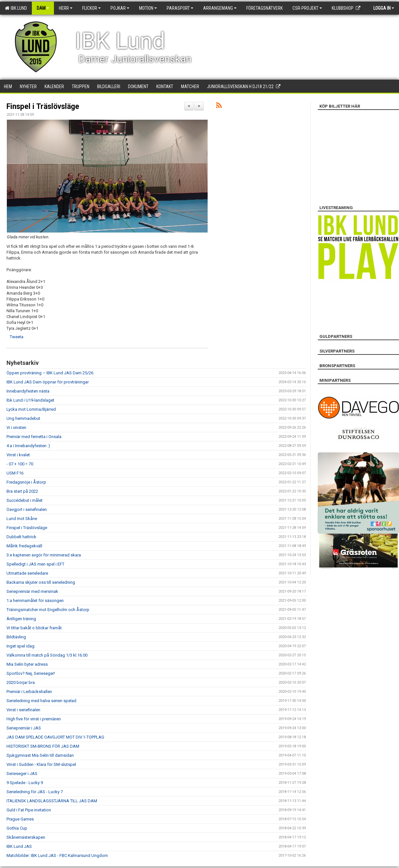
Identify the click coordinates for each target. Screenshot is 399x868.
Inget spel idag (20, 646)
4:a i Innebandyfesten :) (28, 446)
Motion (148, 8)
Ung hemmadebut (23, 418)
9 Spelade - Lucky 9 (25, 783)
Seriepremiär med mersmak (32, 591)
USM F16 (15, 473)
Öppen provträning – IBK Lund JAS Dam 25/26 (50, 373)
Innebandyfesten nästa (28, 391)
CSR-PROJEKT (307, 8)
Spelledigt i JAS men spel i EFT (35, 564)
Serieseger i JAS (22, 774)
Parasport (180, 8)
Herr (66, 8)
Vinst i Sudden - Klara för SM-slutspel (41, 764)
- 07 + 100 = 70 (20, 464)
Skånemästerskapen (26, 837)
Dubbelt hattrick (21, 537)
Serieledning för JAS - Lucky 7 (35, 792)
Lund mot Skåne (22, 519)
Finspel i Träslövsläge (43, 107)
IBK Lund (16, 8)
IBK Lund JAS (19, 846)
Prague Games (20, 819)
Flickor (91, 8)
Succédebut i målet (25, 500)
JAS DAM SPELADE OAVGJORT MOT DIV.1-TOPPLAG (55, 737)
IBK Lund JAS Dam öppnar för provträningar (48, 382)
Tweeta (17, 337)
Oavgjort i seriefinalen (27, 509)
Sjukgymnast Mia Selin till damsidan (40, 755)
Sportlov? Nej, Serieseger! (31, 673)
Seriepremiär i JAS (24, 728)
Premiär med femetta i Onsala (34, 437)
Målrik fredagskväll (24, 546)
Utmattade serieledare (27, 573)
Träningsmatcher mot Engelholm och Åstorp (48, 610)
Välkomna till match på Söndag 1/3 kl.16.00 (47, 655)
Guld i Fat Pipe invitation (29, 810)
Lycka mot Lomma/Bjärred (31, 409)
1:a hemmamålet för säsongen (35, 601)
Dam (43, 8)
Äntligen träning (21, 619)
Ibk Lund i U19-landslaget (30, 400)
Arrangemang (220, 8)
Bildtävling (16, 637)
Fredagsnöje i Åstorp (26, 482)
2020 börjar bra (21, 682)
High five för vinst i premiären (34, 719)
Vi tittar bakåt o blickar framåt (34, 628)
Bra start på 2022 (22, 491)
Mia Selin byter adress (27, 664)
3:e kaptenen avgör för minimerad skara (44, 555)
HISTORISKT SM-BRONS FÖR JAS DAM (43, 746)
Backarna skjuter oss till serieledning (41, 582)
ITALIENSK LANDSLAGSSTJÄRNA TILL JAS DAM (52, 801)
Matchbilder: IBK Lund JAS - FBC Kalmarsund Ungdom (57, 855)
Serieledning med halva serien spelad (41, 701)
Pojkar (120, 8)
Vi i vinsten (16, 427)
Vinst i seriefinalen (23, 710)
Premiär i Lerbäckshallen (29, 692)
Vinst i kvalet (18, 455)
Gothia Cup (17, 828)
